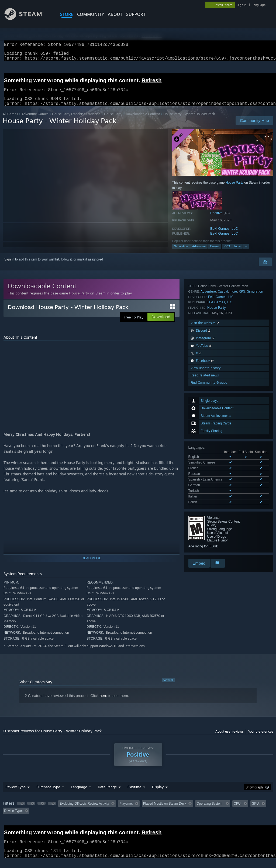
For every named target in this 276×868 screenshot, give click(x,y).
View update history (206, 519)
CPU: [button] (238, 810)
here (103, 702)
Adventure (199, 253)
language (259, 5)
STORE (67, 14)
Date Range (107, 793)
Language (79, 793)
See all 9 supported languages (210, 378)
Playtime (134, 793)
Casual (215, 253)
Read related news (205, 526)
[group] (138, 814)
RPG (227, 253)
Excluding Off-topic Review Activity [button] (84, 810)
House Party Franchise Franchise (76, 120)
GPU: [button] (256, 810)
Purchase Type (48, 793)
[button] (21, 810)
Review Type (15, 793)
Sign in (9, 266)
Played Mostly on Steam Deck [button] (165, 810)
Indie (237, 253)
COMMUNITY (91, 14)
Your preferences (261, 738)
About (115, 14)
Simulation (181, 253)
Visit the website (205, 474)
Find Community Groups (209, 533)
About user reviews (230, 738)
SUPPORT (136, 14)
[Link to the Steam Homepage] (28, 18)
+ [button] (246, 253)
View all (168, 687)
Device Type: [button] (13, 817)
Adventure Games (35, 120)
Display (158, 793)
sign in (242, 5)
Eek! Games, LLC (224, 235)
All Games (10, 120)
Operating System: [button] (210, 810)
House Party (113, 120)
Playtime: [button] (126, 810)
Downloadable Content (143, 120)
